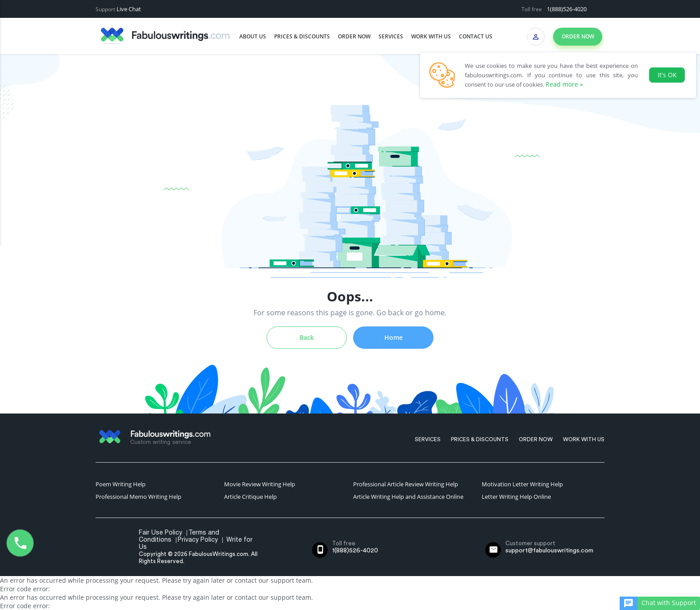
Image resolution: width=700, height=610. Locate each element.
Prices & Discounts (302, 36)
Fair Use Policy (160, 533)
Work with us (431, 36)
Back (307, 337)
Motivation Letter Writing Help (522, 484)
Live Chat (129, 9)
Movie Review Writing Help (260, 484)
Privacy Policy (198, 540)
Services (391, 36)
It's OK (667, 75)
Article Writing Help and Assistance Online (408, 497)
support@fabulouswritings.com (549, 551)
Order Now (354, 36)
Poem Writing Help (121, 484)
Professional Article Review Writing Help (406, 484)
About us (253, 36)
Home (394, 337)
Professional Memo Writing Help (138, 497)
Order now (578, 36)
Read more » (564, 84)
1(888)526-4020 (567, 9)
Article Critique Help (250, 497)
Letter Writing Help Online (516, 497)
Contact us (476, 36)
